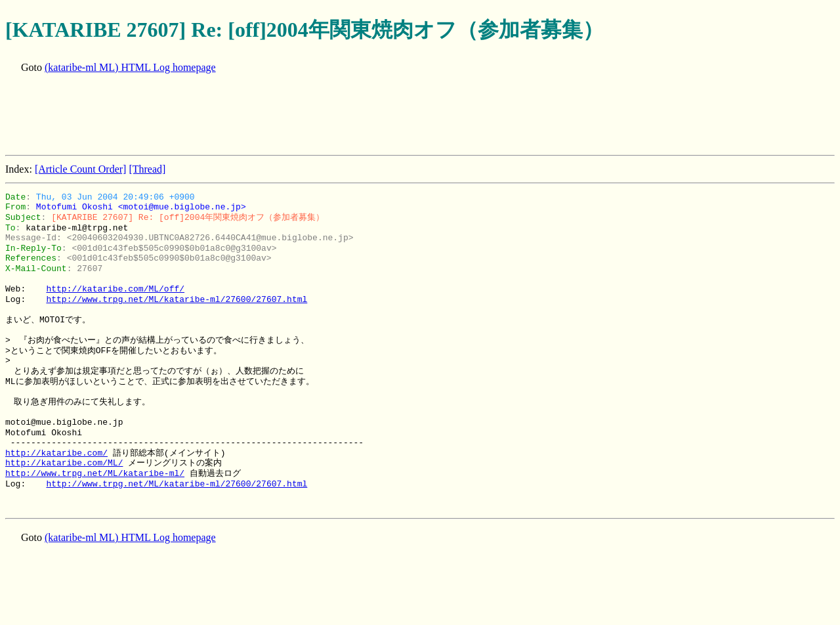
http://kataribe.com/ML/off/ (115, 289)
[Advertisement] (244, 116)
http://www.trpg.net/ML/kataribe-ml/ (95, 473)
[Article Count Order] (81, 169)
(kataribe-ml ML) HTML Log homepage (130, 67)
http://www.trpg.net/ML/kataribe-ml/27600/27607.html (177, 299)
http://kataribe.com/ (56, 453)
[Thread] (147, 169)
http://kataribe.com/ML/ (64, 463)
